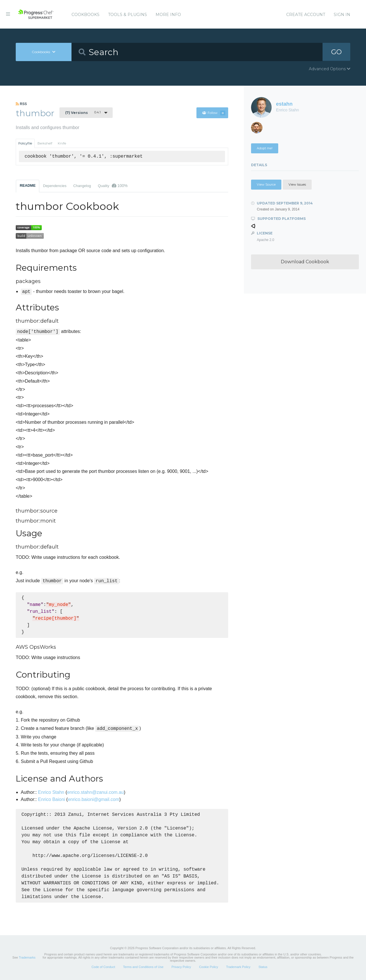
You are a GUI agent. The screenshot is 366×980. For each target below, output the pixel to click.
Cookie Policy (209, 967)
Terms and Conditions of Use (143, 967)
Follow (214, 113)
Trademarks (27, 957)
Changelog (82, 186)
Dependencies (55, 186)
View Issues (297, 184)
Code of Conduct (103, 967)
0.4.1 (83, 113)
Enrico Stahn (51, 792)
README (28, 185)
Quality (113, 186)
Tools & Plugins (128, 15)
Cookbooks (85, 15)
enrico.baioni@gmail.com (94, 799)
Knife (62, 143)
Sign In (342, 15)
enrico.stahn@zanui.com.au (95, 792)
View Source (266, 184)
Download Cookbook (305, 262)
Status (263, 967)
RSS (21, 104)
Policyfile (25, 143)
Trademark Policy (238, 967)
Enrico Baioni (51, 799)
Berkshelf (45, 143)
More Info (168, 15)
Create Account (306, 15)
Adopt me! (265, 148)
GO (336, 52)
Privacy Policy (181, 967)
